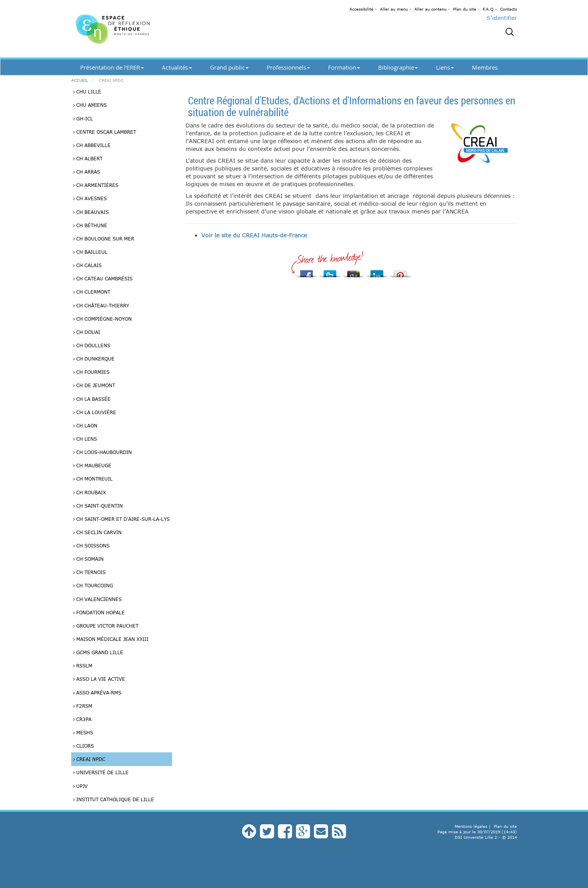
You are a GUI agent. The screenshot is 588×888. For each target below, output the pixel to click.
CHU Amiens (90, 105)
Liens (445, 67)
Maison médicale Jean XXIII (111, 639)
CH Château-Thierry (101, 305)
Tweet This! (330, 272)
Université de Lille (101, 772)
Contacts (508, 9)
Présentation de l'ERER (112, 67)
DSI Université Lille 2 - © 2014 (486, 837)
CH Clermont (92, 292)
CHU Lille (87, 91)
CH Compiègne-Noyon (102, 319)
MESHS (83, 732)
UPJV (80, 786)
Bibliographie (398, 67)
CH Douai (87, 332)
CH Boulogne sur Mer (104, 239)
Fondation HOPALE (99, 612)
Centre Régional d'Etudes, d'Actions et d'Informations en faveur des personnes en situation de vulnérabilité (352, 106)
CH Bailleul (90, 252)
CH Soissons (91, 545)
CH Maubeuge (92, 465)
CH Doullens (92, 345)
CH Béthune (90, 225)
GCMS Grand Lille (98, 652)
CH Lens (85, 439)
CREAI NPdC (89, 759)
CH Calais (87, 265)
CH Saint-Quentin (98, 506)
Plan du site (465, 9)
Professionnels (288, 67)
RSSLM (83, 666)
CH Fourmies (91, 372)
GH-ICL (83, 118)
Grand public (229, 67)
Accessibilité (361, 9)
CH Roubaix (90, 492)
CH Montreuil (93, 479)
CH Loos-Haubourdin (102, 452)
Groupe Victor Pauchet (106, 626)
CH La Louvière (95, 412)
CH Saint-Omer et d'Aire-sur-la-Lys (121, 519)
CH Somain (88, 559)
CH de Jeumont (94, 385)
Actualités (177, 67)
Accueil (80, 80)
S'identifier (502, 18)
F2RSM (83, 706)
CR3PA (82, 719)
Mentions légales (471, 826)
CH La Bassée (92, 399)
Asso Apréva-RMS (97, 692)
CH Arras (87, 172)
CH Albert (88, 158)
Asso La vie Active (99, 679)
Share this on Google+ (353, 272)
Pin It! (400, 272)
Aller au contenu (430, 9)
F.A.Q (488, 9)
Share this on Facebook (307, 272)
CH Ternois (89, 572)
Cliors (83, 746)
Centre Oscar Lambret (105, 132)
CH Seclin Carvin (97, 532)
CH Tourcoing (93, 585)
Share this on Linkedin (377, 272)
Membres (485, 67)
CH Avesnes (90, 198)
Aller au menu (394, 9)
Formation (344, 67)
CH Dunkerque (94, 359)
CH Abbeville (92, 145)
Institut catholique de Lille (114, 799)
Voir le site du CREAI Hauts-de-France (254, 235)
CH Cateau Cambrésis (103, 278)
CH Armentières (96, 185)
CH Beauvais (91, 212)
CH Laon (85, 425)
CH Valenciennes (97, 599)
